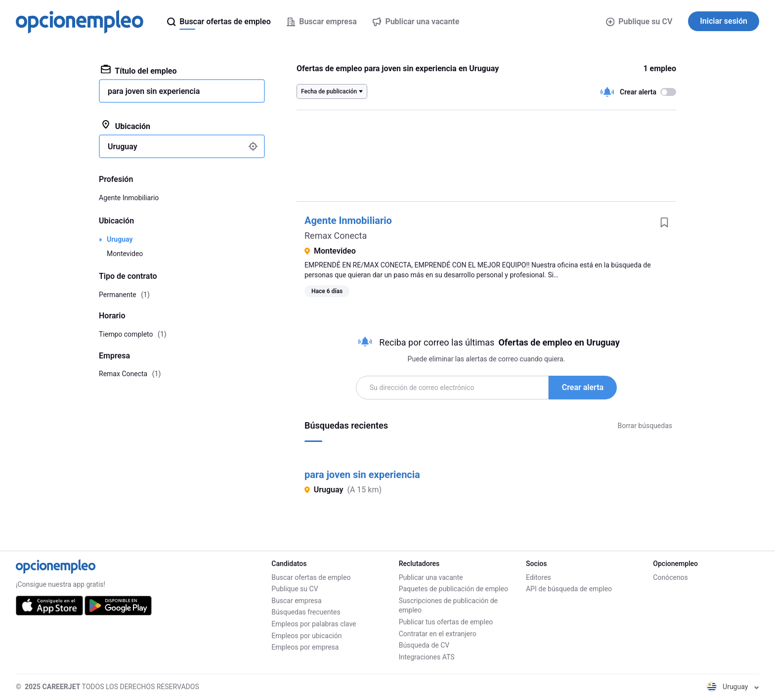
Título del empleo (139, 70)
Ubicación (126, 126)
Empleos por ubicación (306, 636)
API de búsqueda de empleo (569, 589)
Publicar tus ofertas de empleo (446, 622)
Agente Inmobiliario (348, 220)
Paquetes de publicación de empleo (453, 589)
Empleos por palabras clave (314, 624)
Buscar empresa (296, 601)
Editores (538, 577)
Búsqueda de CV (424, 645)
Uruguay (120, 239)
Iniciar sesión (724, 21)
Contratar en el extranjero (438, 634)
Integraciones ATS (427, 657)
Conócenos (670, 577)
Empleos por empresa (305, 647)
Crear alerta (583, 387)
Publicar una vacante (431, 577)
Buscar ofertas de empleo (311, 577)
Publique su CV (639, 22)
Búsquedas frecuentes (306, 612)
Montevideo (125, 254)
